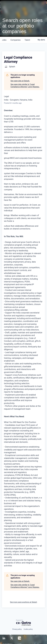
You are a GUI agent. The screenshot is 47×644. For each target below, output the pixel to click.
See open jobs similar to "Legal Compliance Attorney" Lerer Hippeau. (25, 86)
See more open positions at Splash (24, 602)
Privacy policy (17, 629)
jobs (4, 40)
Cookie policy (28, 629)
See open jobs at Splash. (20, 81)
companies (15, 40)
